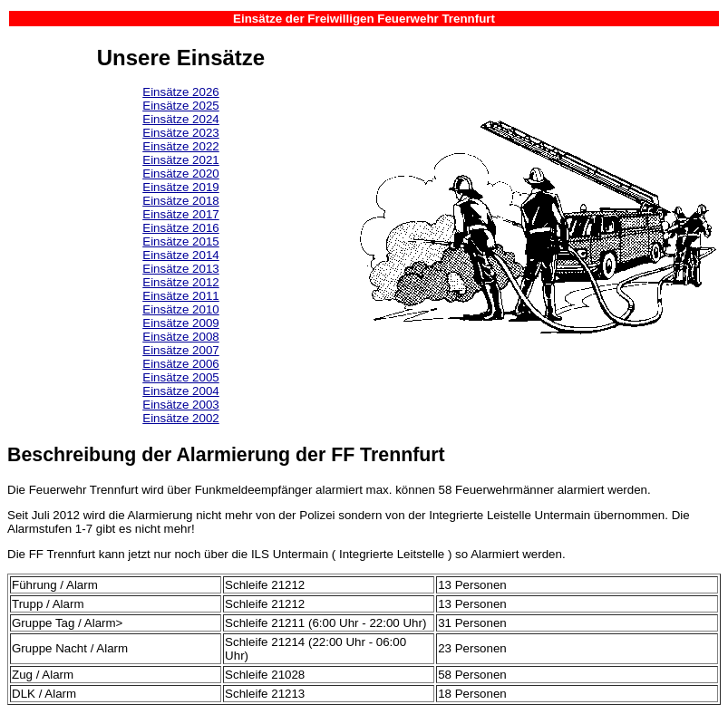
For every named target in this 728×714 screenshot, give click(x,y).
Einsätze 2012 (180, 282)
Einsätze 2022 (180, 146)
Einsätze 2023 (180, 133)
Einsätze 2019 (180, 187)
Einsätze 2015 (180, 241)
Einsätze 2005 (180, 377)
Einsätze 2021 (180, 160)
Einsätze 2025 (180, 106)
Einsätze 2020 (180, 174)
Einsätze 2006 (180, 364)
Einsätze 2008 (180, 337)
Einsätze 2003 (180, 405)
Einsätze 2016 (180, 228)
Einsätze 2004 (180, 391)
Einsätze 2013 (180, 269)
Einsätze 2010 (180, 309)
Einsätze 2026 (180, 92)
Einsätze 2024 (180, 119)
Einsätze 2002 (180, 418)
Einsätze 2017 (180, 214)
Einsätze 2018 (180, 201)
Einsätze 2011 (180, 296)
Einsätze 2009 (180, 323)
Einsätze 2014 (180, 255)
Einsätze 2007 (180, 350)
